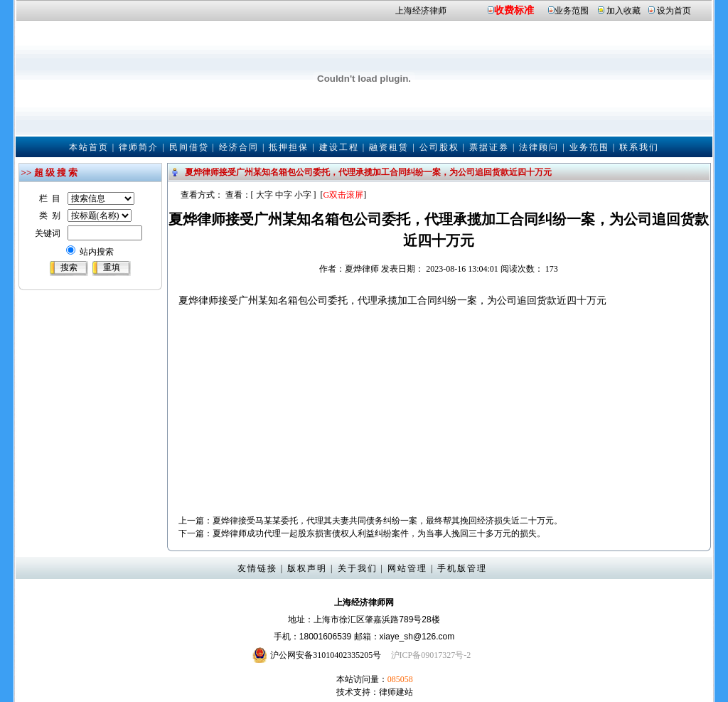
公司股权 (439, 147)
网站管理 (407, 568)
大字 (264, 195)
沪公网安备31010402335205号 (326, 655)
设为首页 (674, 11)
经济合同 (239, 147)
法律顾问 (539, 147)
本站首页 (89, 147)
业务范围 (572, 11)
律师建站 (396, 692)
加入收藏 (623, 11)
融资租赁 (389, 147)
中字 (284, 195)
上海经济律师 (421, 11)
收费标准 (514, 10)
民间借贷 (189, 147)
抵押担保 (289, 147)
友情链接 (257, 568)
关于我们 (358, 568)
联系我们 (639, 147)
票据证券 (489, 147)
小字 (303, 195)
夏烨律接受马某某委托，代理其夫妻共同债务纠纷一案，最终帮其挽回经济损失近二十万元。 (387, 521)
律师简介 (139, 147)
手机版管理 (462, 568)
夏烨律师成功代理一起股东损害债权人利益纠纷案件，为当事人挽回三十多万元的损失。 (379, 533)
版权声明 (307, 568)
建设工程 (339, 147)
